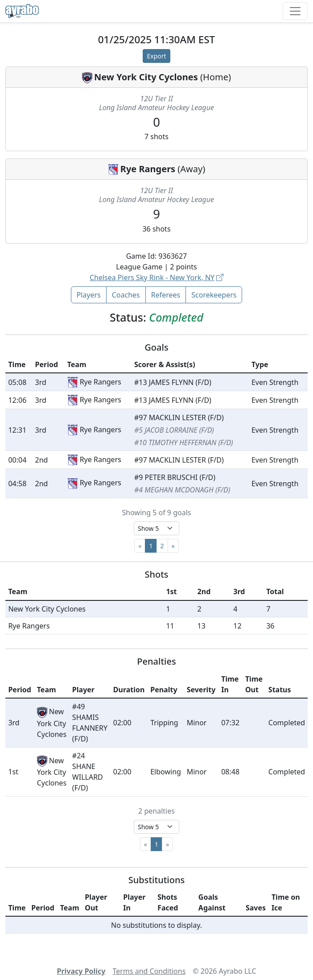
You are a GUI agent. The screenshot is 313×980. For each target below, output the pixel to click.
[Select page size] (156, 528)
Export (156, 56)
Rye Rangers (148, 169)
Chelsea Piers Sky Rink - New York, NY (156, 277)
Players (89, 295)
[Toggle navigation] (295, 11)
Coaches (126, 295)
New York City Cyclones (146, 77)
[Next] (173, 546)
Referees (166, 295)
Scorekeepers (214, 295)
